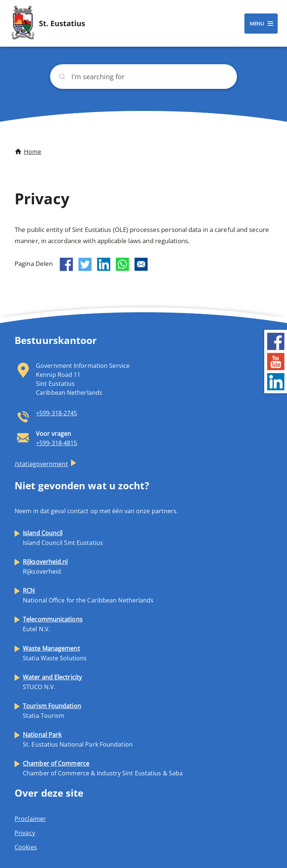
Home (33, 152)
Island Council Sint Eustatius (63, 538)
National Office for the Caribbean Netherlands (88, 595)
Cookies (26, 847)
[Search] (143, 77)
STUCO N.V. (52, 682)
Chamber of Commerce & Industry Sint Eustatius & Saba (103, 768)
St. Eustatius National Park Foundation (78, 740)
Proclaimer (30, 819)
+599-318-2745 (56, 413)
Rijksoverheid (45, 567)
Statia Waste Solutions (55, 653)
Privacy (25, 833)
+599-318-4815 (56, 443)
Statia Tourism (52, 711)
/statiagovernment (41, 464)
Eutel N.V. (53, 624)
